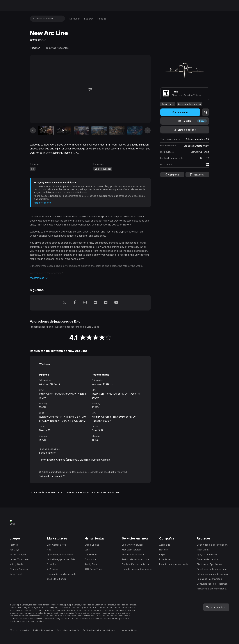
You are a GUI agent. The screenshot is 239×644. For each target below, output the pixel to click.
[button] (90, 278)
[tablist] (90, 364)
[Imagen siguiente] (148, 130)
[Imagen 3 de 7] (81, 130)
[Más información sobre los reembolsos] (208, 139)
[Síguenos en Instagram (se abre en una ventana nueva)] (85, 303)
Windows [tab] (45, 364)
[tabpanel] (90, 405)
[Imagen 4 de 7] (99, 130)
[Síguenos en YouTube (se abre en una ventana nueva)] (116, 303)
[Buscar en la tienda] (33, 19)
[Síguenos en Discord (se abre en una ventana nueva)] (95, 303)
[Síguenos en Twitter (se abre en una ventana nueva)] (64, 303)
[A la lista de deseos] (185, 130)
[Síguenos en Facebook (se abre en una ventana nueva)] (75, 303)
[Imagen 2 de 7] (63, 130)
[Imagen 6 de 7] (135, 130)
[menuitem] (75, 19)
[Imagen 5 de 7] (117, 130)
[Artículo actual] (46, 130)
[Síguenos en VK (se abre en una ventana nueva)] (106, 303)
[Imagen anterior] (33, 130)
